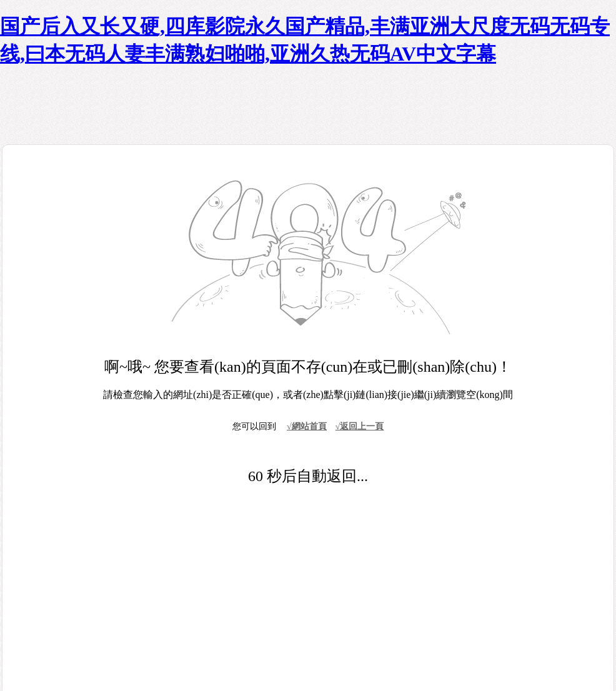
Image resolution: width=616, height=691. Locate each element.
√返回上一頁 (360, 426)
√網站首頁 (307, 426)
